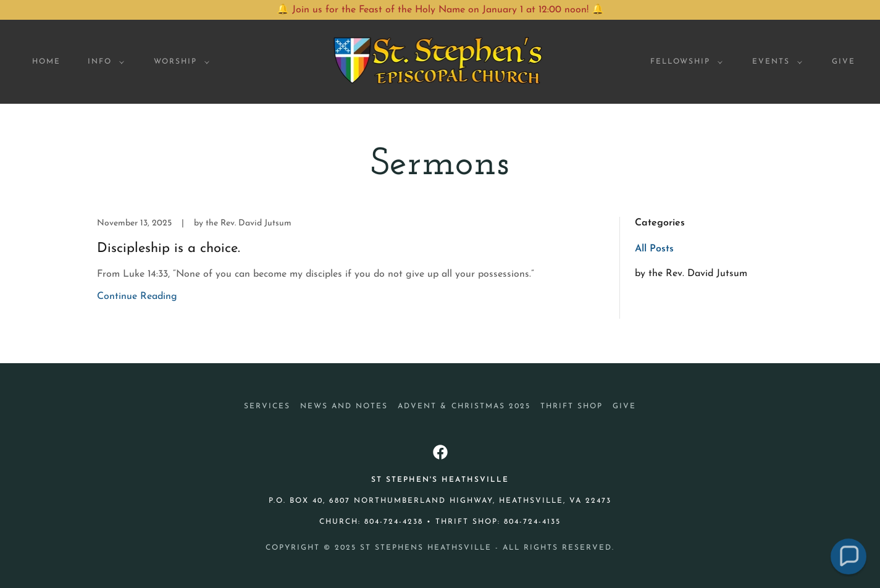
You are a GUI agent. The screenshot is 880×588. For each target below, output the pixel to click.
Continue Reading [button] (137, 296)
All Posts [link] (654, 249)
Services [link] (267, 406)
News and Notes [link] (344, 406)
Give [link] (844, 62)
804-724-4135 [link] (532, 522)
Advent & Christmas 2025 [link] (464, 406)
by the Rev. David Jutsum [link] (691, 274)
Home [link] (46, 62)
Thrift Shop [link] (572, 406)
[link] (440, 61)
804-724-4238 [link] (394, 522)
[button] (103, 62)
